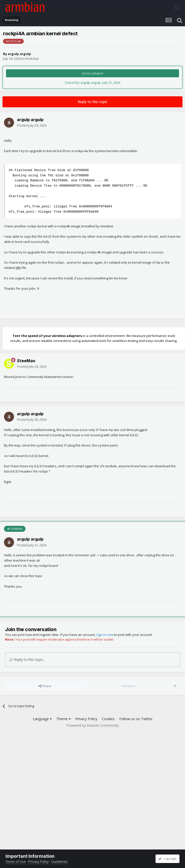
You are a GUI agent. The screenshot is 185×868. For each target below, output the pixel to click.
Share (45, 686)
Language (42, 719)
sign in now (105, 635)
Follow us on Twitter (136, 719)
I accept (167, 859)
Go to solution (93, 73)
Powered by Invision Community (93, 725)
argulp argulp (19, 54)
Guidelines (59, 861)
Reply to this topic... (27, 660)
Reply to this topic (93, 102)
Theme (63, 719)
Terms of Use (16, 861)
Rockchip (32, 59)
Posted (32, 125)
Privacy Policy (86, 719)
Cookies (108, 719)
